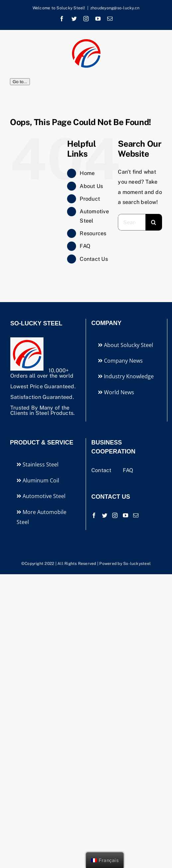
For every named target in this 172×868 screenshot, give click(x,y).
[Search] (154, 222)
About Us (91, 186)
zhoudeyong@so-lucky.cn (115, 8)
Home (87, 173)
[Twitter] (105, 515)
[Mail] (136, 515)
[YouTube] (126, 515)
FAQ (85, 246)
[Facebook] (94, 515)
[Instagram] (115, 515)
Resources (93, 233)
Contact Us (94, 259)
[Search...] (132, 222)
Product (90, 199)
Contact (102, 470)
